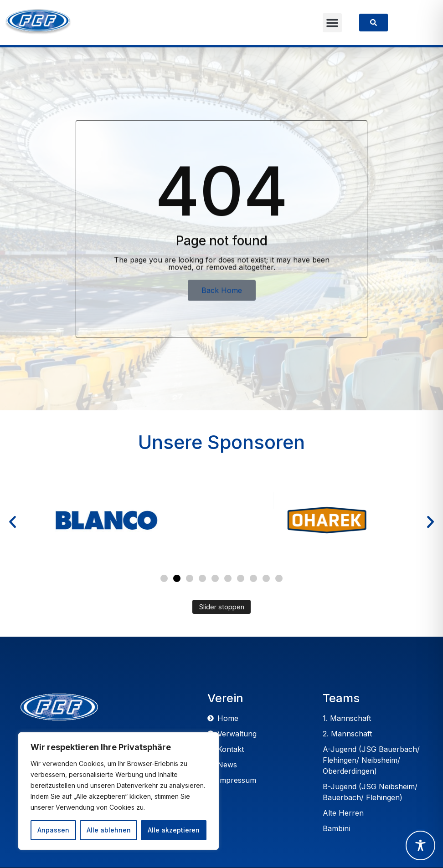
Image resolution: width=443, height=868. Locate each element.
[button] (332, 23)
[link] (373, 23)
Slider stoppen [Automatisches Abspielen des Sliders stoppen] (222, 607)
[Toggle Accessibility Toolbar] (420, 845)
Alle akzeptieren (174, 830)
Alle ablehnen (109, 830)
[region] (118, 791)
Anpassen (53, 830)
